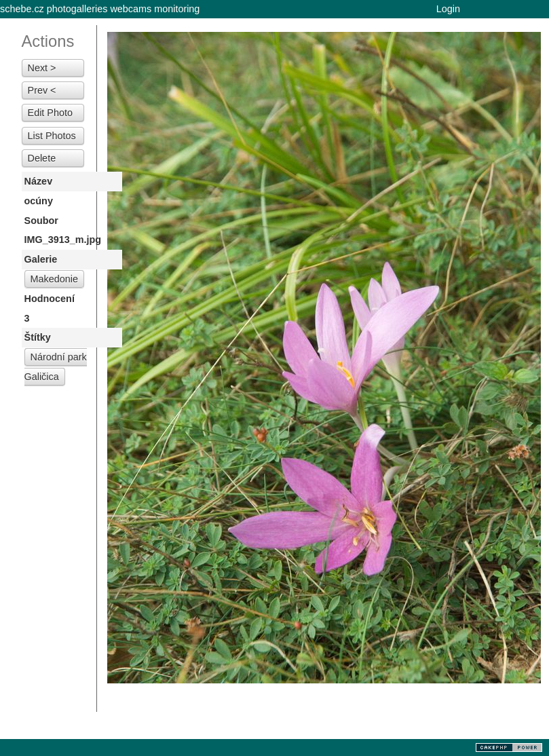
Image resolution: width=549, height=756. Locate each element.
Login (448, 9)
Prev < (42, 90)
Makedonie (54, 279)
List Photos (52, 136)
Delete (42, 158)
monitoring (177, 9)
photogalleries (77, 9)
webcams (131, 9)
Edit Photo (50, 113)
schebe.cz (22, 9)
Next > (42, 68)
